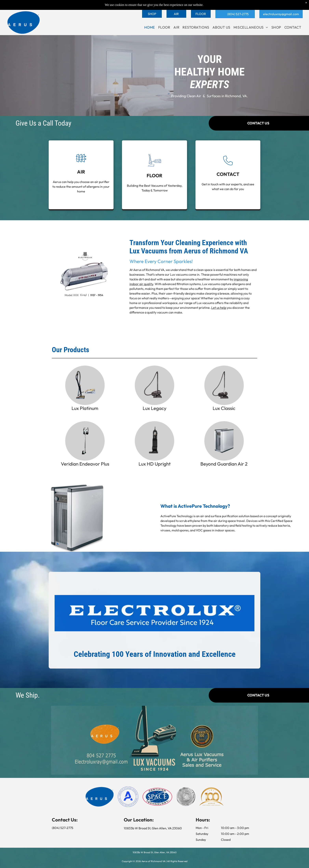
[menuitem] (150, 27)
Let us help (219, 318)
